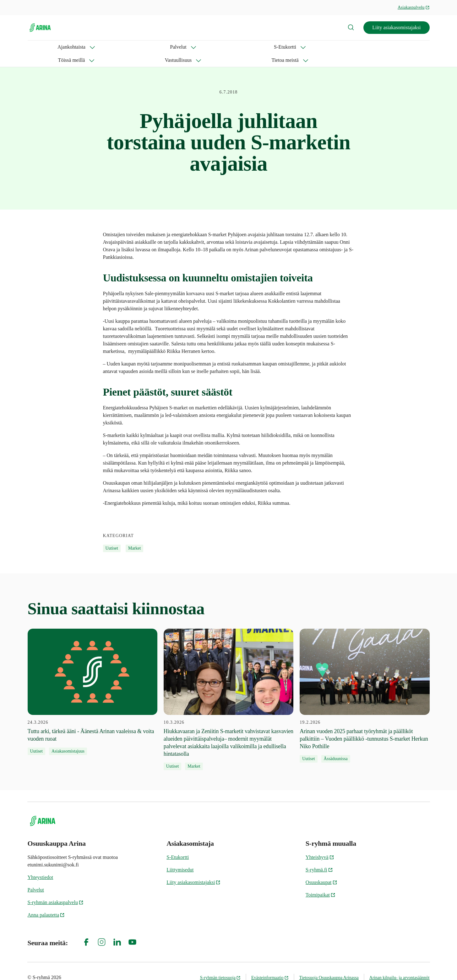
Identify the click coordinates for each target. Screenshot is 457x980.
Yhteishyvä (320, 844)
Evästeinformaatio (270, 964)
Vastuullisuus (210, 47)
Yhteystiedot (41, 864)
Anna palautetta (46, 902)
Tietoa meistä (256, 47)
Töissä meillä (164, 47)
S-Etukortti (121, 47)
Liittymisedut (180, 857)
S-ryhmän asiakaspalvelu (56, 889)
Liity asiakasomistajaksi (396, 27)
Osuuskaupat (321, 869)
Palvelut (82, 47)
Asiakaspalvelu (414, 7)
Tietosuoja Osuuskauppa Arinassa (329, 964)
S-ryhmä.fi (319, 857)
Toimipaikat (321, 882)
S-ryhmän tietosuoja (220, 964)
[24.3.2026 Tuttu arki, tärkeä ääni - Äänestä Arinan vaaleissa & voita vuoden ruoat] (92, 679)
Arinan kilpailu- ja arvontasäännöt (400, 964)
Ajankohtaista (42, 47)
